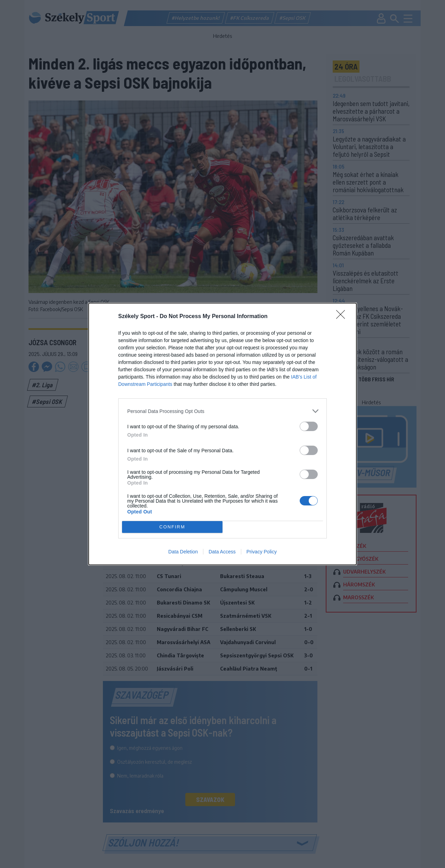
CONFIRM (172, 527)
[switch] (309, 426)
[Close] (343, 317)
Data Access (222, 552)
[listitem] (222, 411)
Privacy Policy (262, 552)
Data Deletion (183, 552)
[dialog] (222, 434)
